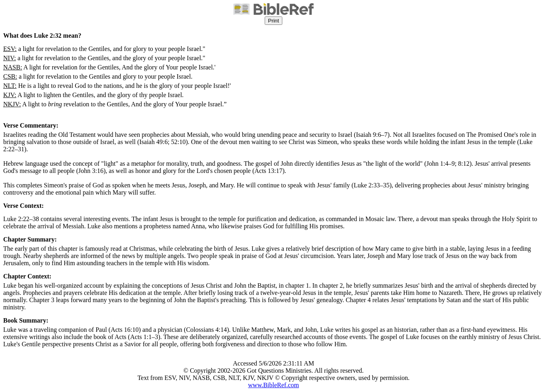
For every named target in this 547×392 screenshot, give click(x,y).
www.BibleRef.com (274, 385)
